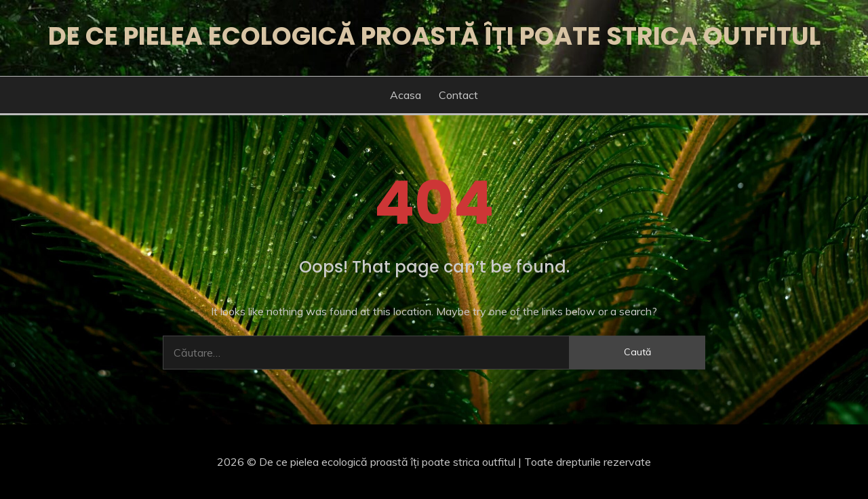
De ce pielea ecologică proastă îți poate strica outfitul (434, 36)
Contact (458, 95)
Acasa (406, 95)
